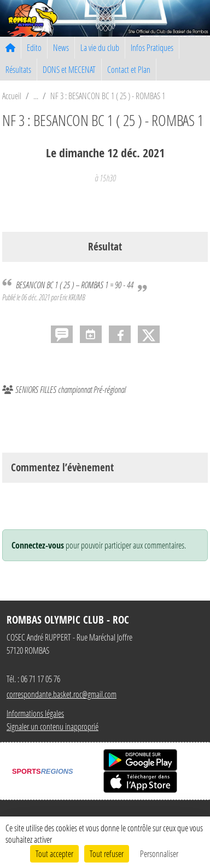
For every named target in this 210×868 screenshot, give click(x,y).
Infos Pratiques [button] (152, 47)
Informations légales (35, 713)
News (61, 47)
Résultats (18, 69)
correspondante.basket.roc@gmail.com (62, 694)
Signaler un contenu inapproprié (52, 726)
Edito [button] (34, 47)
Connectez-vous (38, 545)
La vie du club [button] (100, 47)
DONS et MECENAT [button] (69, 69)
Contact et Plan (129, 69)
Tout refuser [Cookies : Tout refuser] (107, 853)
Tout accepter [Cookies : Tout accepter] (54, 853)
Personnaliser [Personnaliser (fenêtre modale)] (159, 853)
